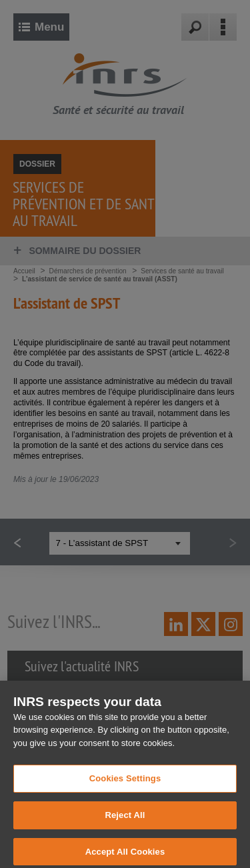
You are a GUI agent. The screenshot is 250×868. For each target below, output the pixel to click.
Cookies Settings (125, 801)
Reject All (125, 837)
